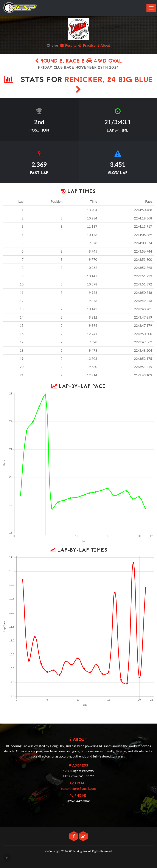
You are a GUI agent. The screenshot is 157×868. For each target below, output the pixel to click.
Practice (87, 45)
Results (68, 45)
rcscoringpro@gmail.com (78, 788)
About (104, 45)
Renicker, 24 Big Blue (109, 84)
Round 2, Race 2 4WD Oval (78, 61)
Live (52, 45)
